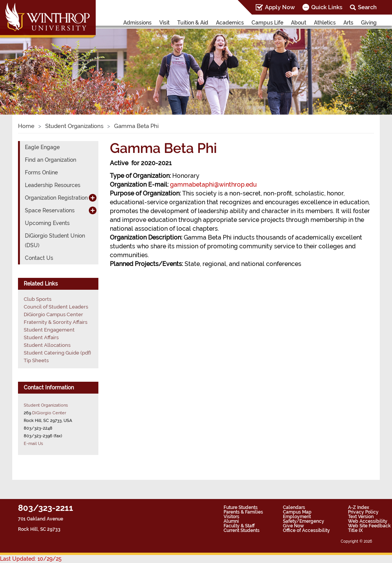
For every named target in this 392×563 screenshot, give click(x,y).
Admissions (137, 23)
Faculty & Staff (239, 526)
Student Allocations (47, 345)
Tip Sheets (36, 360)
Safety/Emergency (304, 521)
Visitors (231, 517)
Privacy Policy (363, 512)
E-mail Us (33, 443)
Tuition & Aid (193, 23)
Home (26, 126)
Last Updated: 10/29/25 (31, 559)
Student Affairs (41, 337)
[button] (29, 63)
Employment (297, 517)
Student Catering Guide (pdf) (57, 353)
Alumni (231, 521)
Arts (348, 23)
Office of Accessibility (306, 530)
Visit (164, 23)
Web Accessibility (368, 521)
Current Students (242, 530)
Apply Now (280, 7)
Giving (369, 23)
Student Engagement (49, 330)
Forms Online (41, 172)
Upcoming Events (47, 223)
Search (367, 7)
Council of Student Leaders (56, 307)
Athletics (325, 23)
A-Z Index (359, 507)
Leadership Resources (53, 185)
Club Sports (38, 299)
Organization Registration (56, 198)
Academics (230, 23)
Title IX (355, 530)
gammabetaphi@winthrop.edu (213, 185)
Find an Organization (51, 160)
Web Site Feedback (369, 526)
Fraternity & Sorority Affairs (56, 322)
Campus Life (267, 23)
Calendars (294, 507)
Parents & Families (243, 512)
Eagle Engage (42, 147)
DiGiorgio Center (49, 413)
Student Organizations (74, 126)
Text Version (361, 517)
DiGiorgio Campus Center (53, 314)
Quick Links (327, 7)
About (299, 23)
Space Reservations (50, 210)
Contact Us (39, 258)
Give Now (293, 526)
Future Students (241, 507)
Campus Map (297, 512)
